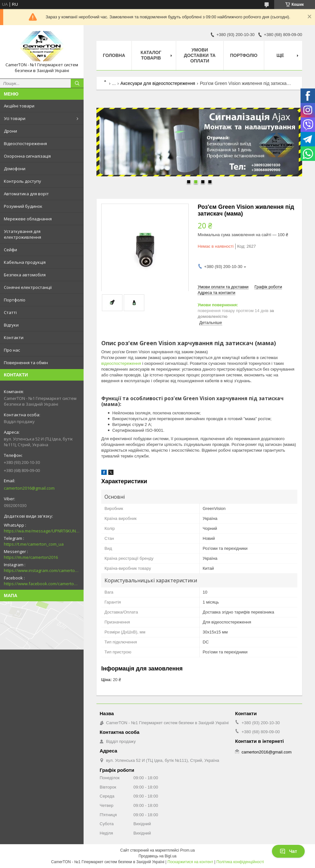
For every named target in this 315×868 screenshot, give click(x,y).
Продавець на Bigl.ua (157, 856)
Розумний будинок (23, 206)
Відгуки (11, 325)
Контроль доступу (22, 181)
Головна (114, 55)
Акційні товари (19, 106)
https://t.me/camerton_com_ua (34, 544)
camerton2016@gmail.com (29, 488)
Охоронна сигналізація (27, 156)
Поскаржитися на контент (190, 862)
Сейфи (10, 250)
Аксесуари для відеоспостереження (158, 83)
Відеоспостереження (25, 143)
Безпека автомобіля (25, 275)
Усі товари (15, 118)
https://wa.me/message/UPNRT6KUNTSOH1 (42, 531)
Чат (288, 851)
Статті (10, 312)
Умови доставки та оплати (200, 55)
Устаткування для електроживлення (22, 234)
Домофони (15, 169)
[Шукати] (77, 83)
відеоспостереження (121, 363)
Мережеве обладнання (28, 219)
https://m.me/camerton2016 (31, 557)
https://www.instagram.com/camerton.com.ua (42, 570)
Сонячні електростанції (28, 287)
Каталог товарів (151, 55)
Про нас (12, 350)
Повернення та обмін (26, 363)
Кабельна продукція (25, 262)
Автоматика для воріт (26, 194)
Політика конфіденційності (240, 862)
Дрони (10, 131)
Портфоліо (15, 300)
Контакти (14, 337)
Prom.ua (188, 850)
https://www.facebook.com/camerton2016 (42, 584)
